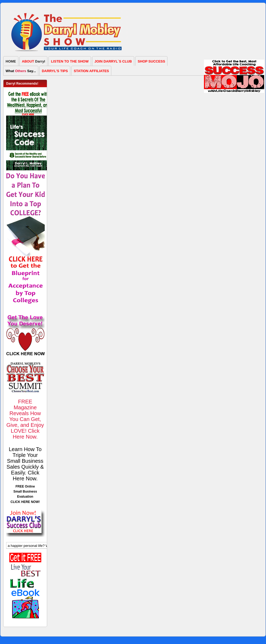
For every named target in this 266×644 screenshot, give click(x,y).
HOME (11, 61)
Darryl (33, 61)
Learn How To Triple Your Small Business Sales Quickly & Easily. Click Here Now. (25, 464)
